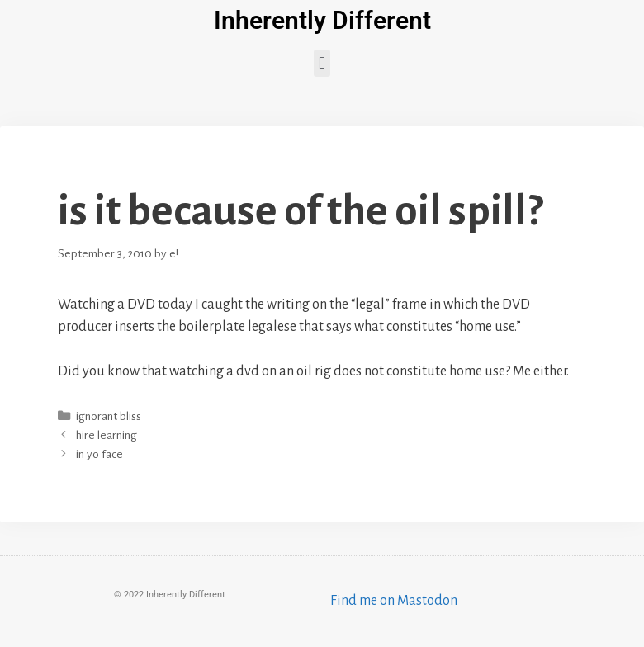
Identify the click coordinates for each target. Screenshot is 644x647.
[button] (322, 63)
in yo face (99, 454)
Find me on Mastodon (394, 601)
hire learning (107, 435)
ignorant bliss (109, 416)
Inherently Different (322, 20)
